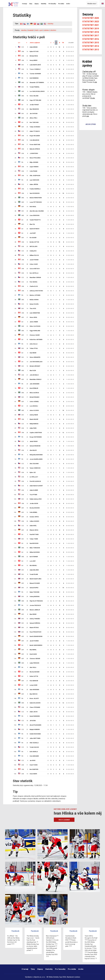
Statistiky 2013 (91, 50)
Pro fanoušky (60, 969)
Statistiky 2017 (91, 36)
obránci (47, 30)
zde (96, 82)
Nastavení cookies (73, 977)
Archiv (81, 969)
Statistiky (49, 969)
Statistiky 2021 (91, 25)
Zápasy (40, 969)
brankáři (31, 30)
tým (19, 43)
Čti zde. (93, 98)
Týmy (33, 969)
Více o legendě (64, 820)
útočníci (53, 30)
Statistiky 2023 (91, 22)
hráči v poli (39, 30)
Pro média (72, 969)
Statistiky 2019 (91, 29)
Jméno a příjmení (35, 43)
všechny (50, 24)
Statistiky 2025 (91, 18)
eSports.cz (37, 977)
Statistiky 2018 (91, 32)
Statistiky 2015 (91, 43)
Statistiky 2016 (91, 39)
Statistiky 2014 (91, 46)
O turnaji (25, 969)
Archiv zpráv (91, 124)
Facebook (15, 931)
